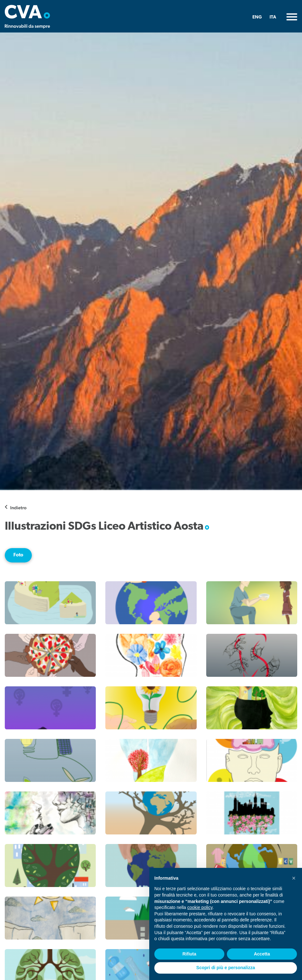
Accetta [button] (262, 954)
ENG (257, 17)
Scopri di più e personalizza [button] (226, 968)
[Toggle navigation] (292, 17)
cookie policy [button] (200, 907)
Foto (18, 555)
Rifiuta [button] (189, 954)
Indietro (18, 508)
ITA (273, 17)
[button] (294, 878)
